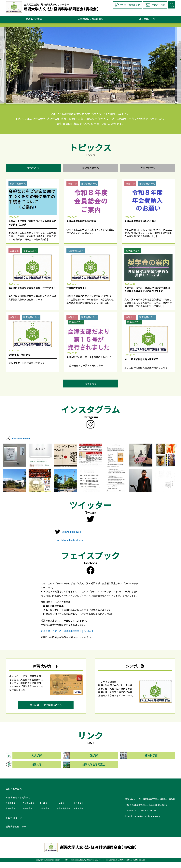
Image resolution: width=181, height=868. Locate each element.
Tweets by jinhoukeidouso (69, 544)
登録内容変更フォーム (17, 832)
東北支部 (44, 809)
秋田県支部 (11, 814)
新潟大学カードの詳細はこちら (46, 710)
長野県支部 (28, 814)
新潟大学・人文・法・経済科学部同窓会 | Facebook (67, 636)
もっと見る (90, 386)
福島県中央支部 (63, 814)
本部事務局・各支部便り (90, 19)
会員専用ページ (147, 19)
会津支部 (61, 809)
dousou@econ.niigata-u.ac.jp (147, 822)
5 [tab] (102, 101)
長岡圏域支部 (29, 809)
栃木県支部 (78, 814)
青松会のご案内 (34, 19)
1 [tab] (79, 101)
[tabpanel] (90, 65)
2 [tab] (85, 101)
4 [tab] (96, 101)
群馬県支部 (45, 814)
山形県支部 (78, 809)
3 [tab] (90, 101)
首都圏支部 (11, 809)
